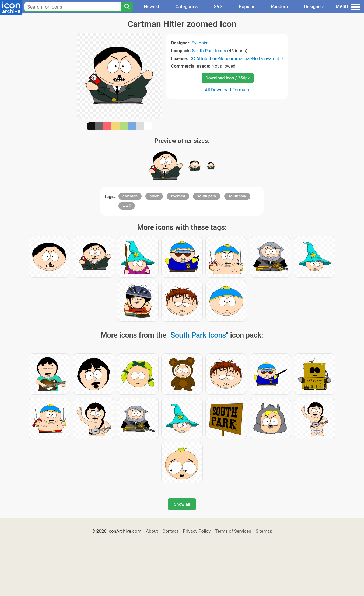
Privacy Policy (197, 531)
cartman (130, 196)
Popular (247, 6)
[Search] (127, 7)
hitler (154, 196)
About (152, 531)
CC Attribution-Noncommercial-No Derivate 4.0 (236, 58)
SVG (218, 6)
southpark (237, 196)
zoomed (178, 196)
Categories (187, 6)
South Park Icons (209, 51)
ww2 (127, 206)
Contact (170, 531)
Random (279, 6)
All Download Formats (227, 90)
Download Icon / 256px (227, 78)
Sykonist (200, 43)
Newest (151, 6)
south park (207, 196)
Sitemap (264, 531)
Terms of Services (233, 531)
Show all (182, 504)
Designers (314, 6)
